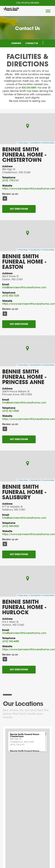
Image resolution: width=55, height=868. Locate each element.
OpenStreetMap (49, 143)
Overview (16, 43)
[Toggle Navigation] (43, 43)
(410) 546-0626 (32, 3)
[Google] (5, 198)
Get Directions (19, 209)
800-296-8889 (29, 88)
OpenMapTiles (36, 143)
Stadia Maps (23, 143)
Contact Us (32, 43)
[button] (27, 740)
